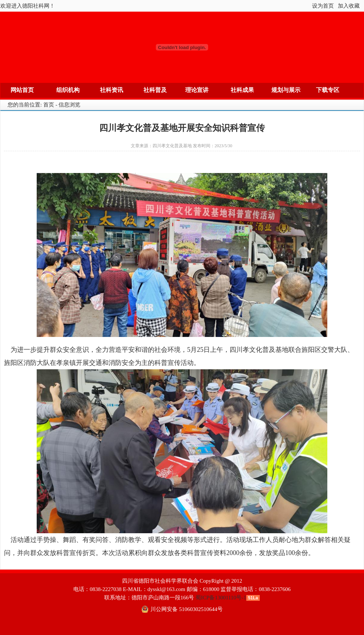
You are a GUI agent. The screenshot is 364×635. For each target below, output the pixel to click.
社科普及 (155, 90)
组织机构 (68, 90)
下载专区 (328, 90)
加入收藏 (349, 6)
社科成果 (242, 90)
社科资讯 (112, 90)
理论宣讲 (197, 90)
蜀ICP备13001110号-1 (221, 598)
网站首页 (22, 90)
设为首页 (323, 6)
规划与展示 (286, 90)
